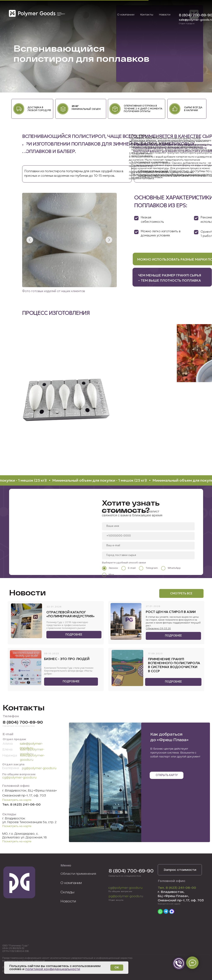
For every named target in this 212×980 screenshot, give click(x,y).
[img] (38, 14)
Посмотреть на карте (17, 800)
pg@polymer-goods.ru (39, 768)
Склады (67, 892)
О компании (71, 883)
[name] (148, 526)
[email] (148, 546)
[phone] (148, 536)
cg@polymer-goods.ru (19, 777)
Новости (68, 901)
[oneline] (148, 555)
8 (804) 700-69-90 (23, 722)
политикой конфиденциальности (53, 969)
